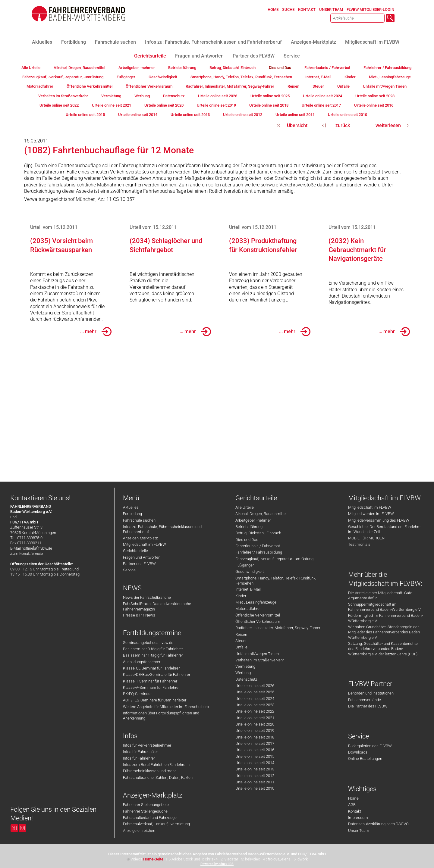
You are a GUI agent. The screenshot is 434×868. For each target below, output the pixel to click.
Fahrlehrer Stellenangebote (146, 805)
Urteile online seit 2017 (255, 743)
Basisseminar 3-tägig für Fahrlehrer (153, 649)
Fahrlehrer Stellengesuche (145, 811)
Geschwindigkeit (250, 571)
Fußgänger (245, 565)
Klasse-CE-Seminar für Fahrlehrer (151, 668)
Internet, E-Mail (248, 589)
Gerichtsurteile (135, 551)
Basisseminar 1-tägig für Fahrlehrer (153, 655)
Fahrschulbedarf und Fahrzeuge (150, 818)
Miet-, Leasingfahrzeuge (256, 602)
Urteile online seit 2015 (255, 756)
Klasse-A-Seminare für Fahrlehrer (151, 687)
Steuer (241, 641)
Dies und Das (247, 540)
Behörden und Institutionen (371, 693)
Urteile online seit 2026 (255, 686)
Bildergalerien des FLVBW (370, 746)
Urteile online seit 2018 (255, 737)
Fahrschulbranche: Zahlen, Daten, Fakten (158, 777)
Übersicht (297, 125)
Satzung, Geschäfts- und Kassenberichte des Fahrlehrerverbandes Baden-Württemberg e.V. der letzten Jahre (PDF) (383, 649)
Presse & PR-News (139, 615)
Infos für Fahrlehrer (139, 758)
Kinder (241, 596)
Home (353, 798)
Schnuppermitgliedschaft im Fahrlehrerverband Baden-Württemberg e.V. (385, 607)
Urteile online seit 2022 (255, 711)
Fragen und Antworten (142, 557)
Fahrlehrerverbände (365, 700)
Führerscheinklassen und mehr (149, 771)
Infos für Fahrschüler (140, 752)
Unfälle (241, 647)
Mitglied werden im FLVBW (371, 514)
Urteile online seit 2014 (255, 763)
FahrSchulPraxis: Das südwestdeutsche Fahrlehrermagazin (157, 606)
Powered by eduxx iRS (217, 864)
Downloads (358, 752)
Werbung (243, 673)
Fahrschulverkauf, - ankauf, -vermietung (156, 824)
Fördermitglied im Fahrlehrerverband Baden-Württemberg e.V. (385, 618)
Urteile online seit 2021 (255, 718)
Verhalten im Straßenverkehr (260, 660)
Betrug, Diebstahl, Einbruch (258, 533)
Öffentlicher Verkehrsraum (258, 621)
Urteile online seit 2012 (255, 776)
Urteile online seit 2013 (255, 769)
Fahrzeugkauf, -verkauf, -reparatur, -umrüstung (274, 559)
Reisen (241, 634)
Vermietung (245, 666)
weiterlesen (388, 125)
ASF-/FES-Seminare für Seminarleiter (155, 700)
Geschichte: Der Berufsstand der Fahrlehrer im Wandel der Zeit (385, 529)
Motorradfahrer (248, 609)
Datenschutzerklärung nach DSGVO (378, 824)
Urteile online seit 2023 (255, 705)
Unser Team (359, 831)
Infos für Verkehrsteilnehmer (147, 745)
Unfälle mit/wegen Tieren (257, 654)
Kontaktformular (31, 554)
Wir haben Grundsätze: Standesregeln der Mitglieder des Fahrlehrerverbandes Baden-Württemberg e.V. (385, 632)
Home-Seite (153, 859)
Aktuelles (131, 507)
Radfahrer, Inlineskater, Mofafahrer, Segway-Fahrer (278, 628)
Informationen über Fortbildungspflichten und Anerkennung (161, 716)
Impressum (358, 818)
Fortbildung (132, 514)
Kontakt (355, 811)
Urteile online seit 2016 (255, 750)
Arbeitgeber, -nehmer (253, 520)
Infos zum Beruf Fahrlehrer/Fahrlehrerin (156, 765)
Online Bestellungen (365, 759)
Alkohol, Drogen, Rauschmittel (261, 514)
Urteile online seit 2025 (255, 692)
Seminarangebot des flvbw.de (148, 643)
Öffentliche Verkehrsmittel (258, 615)
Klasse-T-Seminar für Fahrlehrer (150, 681)
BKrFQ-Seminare (137, 694)
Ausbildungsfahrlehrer (142, 662)
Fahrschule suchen (139, 520)
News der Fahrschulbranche (147, 597)
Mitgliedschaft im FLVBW (145, 544)
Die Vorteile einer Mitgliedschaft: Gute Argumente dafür (380, 595)
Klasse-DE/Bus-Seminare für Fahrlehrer (157, 674)
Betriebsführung (249, 527)
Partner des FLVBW (139, 564)
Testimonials (359, 544)
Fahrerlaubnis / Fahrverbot (258, 546)
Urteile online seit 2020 (255, 724)
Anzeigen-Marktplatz (140, 538)
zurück (343, 125)
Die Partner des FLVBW (368, 706)
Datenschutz (246, 679)
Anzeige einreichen (139, 831)
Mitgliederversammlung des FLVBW (379, 520)
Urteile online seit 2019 (255, 731)
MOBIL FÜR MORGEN (366, 538)
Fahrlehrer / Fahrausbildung (259, 552)
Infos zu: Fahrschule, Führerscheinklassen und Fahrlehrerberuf (162, 529)
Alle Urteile (245, 507)
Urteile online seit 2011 (255, 782)
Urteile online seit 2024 (255, 699)
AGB (352, 805)
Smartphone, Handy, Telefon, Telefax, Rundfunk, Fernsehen (276, 581)
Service (129, 570)
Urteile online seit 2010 (255, 788)
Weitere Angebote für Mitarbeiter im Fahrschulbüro (166, 707)
